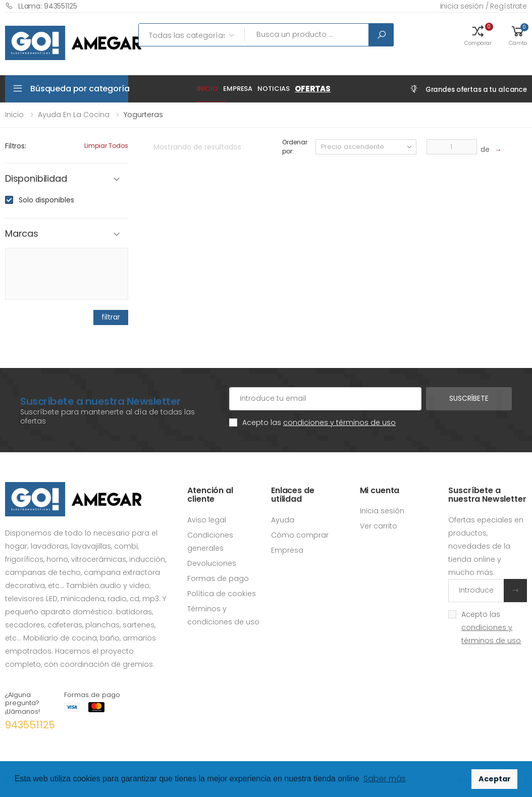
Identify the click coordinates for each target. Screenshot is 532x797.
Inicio (207, 89)
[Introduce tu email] (476, 591)
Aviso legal (207, 520)
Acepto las (319, 422)
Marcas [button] (22, 234)
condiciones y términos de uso (339, 422)
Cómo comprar (300, 535)
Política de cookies (222, 594)
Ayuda (283, 520)
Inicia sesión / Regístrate (484, 6)
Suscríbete (469, 398)
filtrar (111, 317)
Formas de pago (218, 578)
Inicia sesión (382, 511)
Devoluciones (212, 563)
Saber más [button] (385, 779)
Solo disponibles (46, 200)
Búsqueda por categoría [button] (79, 89)
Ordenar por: (295, 147)
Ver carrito (379, 526)
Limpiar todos (106, 146)
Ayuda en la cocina (74, 115)
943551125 (30, 725)
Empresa (238, 89)
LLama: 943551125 (41, 6)
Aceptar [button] (495, 779)
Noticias (274, 89)
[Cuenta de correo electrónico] (325, 399)
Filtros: (16, 146)
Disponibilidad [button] (36, 179)
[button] (478, 35)
